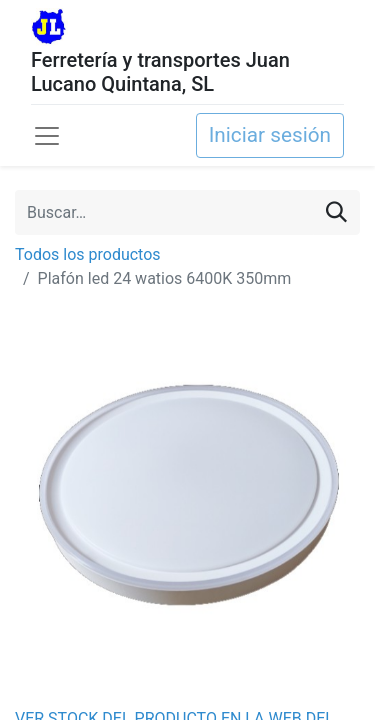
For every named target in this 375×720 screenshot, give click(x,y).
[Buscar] (336, 212)
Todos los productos (88, 254)
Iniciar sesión (270, 135)
